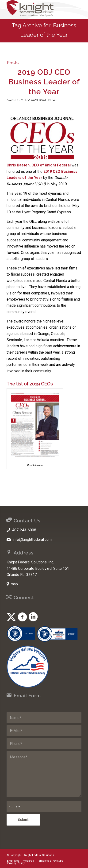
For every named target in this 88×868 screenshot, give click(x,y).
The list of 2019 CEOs (30, 384)
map (14, 584)
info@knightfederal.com (32, 539)
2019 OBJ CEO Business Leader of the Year (44, 82)
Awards (13, 100)
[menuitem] (20, 861)
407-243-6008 (24, 530)
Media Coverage (34, 100)
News (53, 100)
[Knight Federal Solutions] (36, 9)
